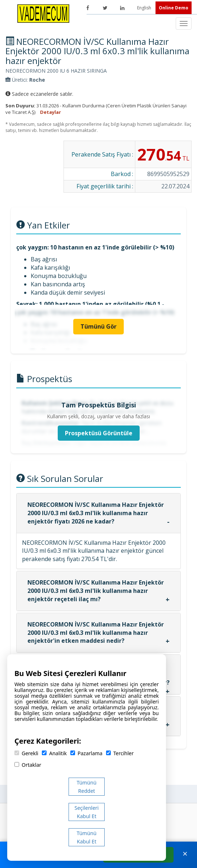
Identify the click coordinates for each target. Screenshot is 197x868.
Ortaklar (28, 765)
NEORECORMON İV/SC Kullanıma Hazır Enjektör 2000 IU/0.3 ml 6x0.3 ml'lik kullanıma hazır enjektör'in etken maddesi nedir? (96, 633)
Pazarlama (86, 753)
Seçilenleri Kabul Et (87, 812)
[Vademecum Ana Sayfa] (43, 13)
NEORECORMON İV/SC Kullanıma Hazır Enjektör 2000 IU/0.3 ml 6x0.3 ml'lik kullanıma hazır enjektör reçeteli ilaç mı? (96, 591)
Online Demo (174, 8)
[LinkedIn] (122, 8)
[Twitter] (105, 8)
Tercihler (120, 753)
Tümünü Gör (98, 326)
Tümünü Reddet (87, 787)
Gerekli (26, 753)
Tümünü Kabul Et (87, 837)
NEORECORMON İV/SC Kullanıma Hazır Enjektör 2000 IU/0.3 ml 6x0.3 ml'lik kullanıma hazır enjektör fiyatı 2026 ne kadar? (96, 513)
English (145, 8)
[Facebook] (88, 8)
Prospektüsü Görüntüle (99, 433)
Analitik (54, 753)
